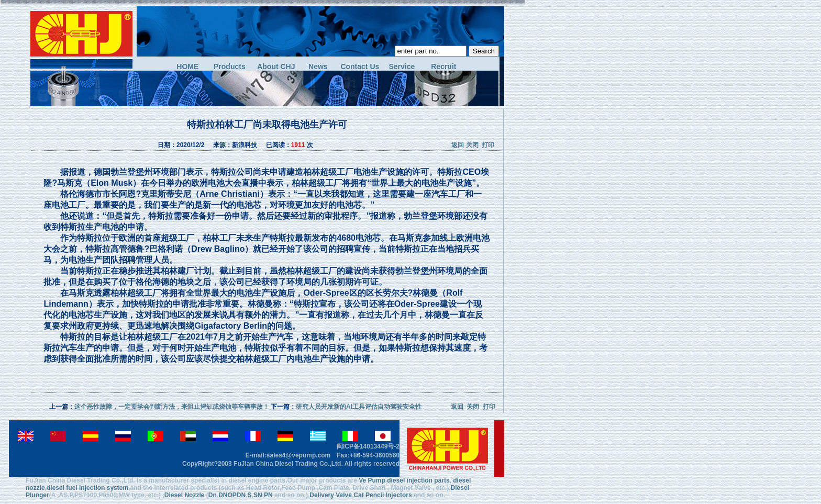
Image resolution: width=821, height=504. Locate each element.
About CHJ (276, 67)
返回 (458, 145)
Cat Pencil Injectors (382, 495)
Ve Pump (372, 480)
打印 (488, 145)
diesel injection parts (418, 480)
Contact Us (360, 67)
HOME (187, 67)
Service (402, 67)
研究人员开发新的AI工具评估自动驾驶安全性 (359, 407)
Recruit (443, 67)
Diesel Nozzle (185, 495)
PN (268, 495)
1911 (298, 145)
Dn (213, 495)
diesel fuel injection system (87, 488)
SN (258, 495)
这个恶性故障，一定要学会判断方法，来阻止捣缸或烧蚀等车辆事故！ (172, 407)
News (318, 67)
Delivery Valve (331, 495)
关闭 (472, 145)
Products (230, 67)
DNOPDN (232, 495)
